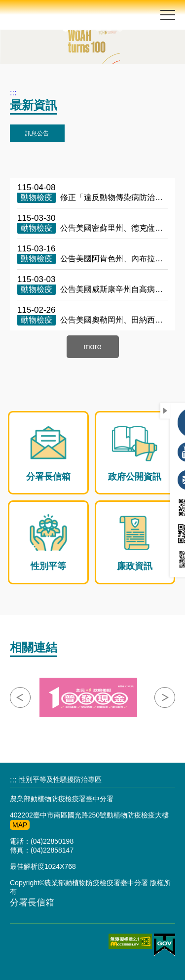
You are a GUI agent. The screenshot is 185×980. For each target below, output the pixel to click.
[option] (92, 47)
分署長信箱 (32, 902)
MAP (20, 825)
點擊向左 (20, 697)
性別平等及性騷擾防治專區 (60, 779)
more (92, 347)
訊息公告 (37, 133)
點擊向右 (165, 697)
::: (13, 93)
